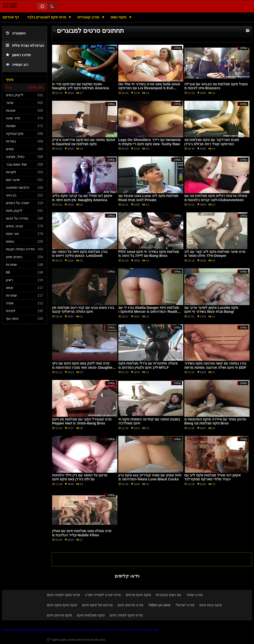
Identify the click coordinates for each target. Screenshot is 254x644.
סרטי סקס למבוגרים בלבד (47, 17)
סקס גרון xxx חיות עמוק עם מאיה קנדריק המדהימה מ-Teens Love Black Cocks (150, 477)
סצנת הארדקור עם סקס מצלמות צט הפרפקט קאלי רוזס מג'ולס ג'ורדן (212, 142)
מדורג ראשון (18, 55)
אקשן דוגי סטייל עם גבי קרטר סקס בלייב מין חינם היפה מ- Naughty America (82, 198)
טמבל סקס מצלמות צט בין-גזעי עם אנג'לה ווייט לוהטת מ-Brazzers (216, 86)
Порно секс (93, 630)
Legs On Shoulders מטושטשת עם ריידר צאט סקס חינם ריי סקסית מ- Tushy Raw (150, 142)
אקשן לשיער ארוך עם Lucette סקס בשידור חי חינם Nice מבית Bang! (211, 310)
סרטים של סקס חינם (97, 605)
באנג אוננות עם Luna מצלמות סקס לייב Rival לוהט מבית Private (148, 198)
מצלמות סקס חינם (73, 630)
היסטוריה (16, 33)
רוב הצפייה (17, 65)
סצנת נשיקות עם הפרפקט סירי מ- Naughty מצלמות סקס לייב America (80, 86)
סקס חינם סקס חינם (62, 605)
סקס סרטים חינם (59, 615)
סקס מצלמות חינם (91, 615)
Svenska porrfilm (16, 630)
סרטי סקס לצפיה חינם (63, 595)
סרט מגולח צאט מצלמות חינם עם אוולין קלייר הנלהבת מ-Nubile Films (82, 533)
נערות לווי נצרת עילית (25, 46)
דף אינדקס (11, 17)
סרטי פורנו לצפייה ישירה (103, 595)
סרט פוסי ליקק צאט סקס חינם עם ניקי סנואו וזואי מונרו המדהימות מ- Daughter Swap (83, 367)
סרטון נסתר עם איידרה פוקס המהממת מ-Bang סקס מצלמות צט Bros (216, 421)
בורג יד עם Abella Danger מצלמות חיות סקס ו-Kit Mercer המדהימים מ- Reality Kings (149, 312)
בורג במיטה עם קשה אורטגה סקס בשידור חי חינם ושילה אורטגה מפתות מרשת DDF (215, 365)
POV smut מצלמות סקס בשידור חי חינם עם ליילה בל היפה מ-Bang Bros (149, 254)
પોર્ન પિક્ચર (109, 630)
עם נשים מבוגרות (169, 595)
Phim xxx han (149, 630)
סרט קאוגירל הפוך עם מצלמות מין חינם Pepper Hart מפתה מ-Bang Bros (82, 421)
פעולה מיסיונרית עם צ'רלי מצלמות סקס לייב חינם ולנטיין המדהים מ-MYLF (148, 365)
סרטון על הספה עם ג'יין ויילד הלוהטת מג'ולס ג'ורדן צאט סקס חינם (80, 477)
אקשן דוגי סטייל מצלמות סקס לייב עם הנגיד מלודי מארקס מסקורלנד (212, 477)
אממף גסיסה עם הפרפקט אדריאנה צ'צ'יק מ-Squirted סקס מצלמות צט (84, 142)
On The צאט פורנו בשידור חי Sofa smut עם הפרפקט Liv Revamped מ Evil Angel (149, 88)
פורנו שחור (194, 595)
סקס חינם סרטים (138, 595)
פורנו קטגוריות (89, 17)
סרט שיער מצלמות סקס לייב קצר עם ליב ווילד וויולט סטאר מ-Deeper (215, 254)
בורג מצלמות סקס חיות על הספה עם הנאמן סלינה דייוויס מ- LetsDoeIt (80, 254)
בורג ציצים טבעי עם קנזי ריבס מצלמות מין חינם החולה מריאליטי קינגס (83, 310)
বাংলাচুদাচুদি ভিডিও (127, 630)
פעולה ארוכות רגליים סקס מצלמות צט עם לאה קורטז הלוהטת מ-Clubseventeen (216, 198)
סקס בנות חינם (211, 605)
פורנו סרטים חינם (130, 605)
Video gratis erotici (46, 630)
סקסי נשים (119, 17)
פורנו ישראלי (185, 605)
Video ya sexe (159, 605)
